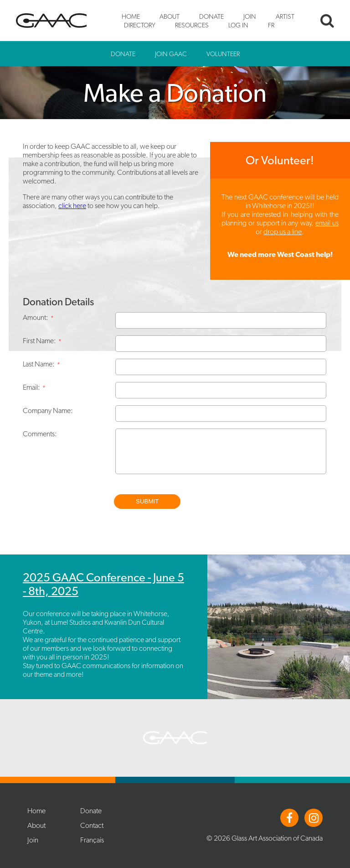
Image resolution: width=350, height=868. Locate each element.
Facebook (289, 818)
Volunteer (223, 54)
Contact (92, 825)
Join (250, 16)
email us (327, 223)
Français (92, 840)
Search (327, 21)
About (170, 16)
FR (271, 25)
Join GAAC (171, 54)
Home (131, 16)
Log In (238, 25)
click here (72, 206)
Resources (192, 25)
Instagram (314, 818)
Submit (147, 501)
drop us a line (283, 232)
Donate (211, 16)
